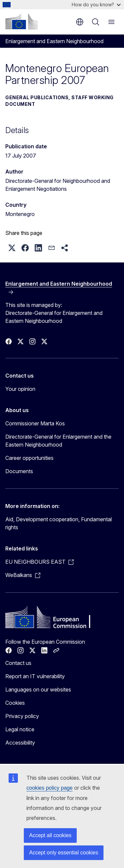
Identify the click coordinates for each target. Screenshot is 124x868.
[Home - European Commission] (21, 21)
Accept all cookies (50, 835)
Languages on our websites (38, 689)
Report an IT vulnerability (35, 676)
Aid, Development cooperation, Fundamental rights (59, 523)
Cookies (15, 703)
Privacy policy (22, 716)
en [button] (80, 22)
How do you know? (96, 4)
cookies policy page (50, 788)
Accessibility (20, 743)
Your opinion (20, 389)
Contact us (18, 663)
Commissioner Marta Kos (35, 423)
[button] (12, 248)
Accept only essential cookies (64, 853)
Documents (19, 471)
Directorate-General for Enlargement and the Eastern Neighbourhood (58, 441)
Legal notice (20, 729)
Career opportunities (29, 458)
